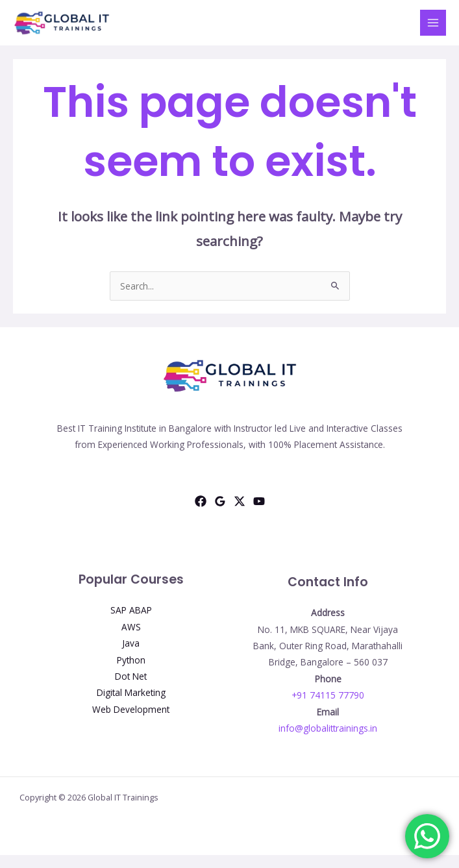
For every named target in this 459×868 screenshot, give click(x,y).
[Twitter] (240, 501)
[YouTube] (259, 501)
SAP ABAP (131, 610)
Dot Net (131, 676)
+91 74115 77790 (328, 695)
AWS (131, 627)
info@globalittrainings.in (328, 728)
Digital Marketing (131, 692)
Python (131, 660)
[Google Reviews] (220, 501)
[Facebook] (201, 501)
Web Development (131, 709)
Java (131, 643)
